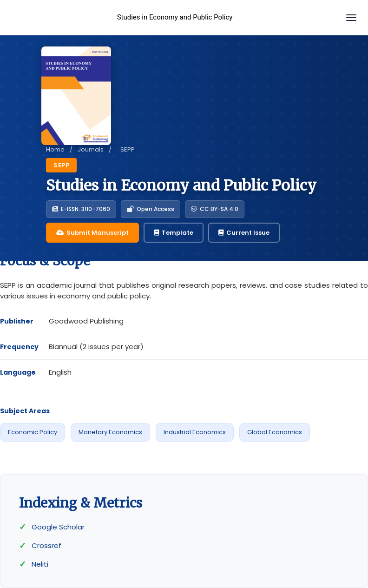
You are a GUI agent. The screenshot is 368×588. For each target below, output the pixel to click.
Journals (91, 149)
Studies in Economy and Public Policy (175, 17)
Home (55, 149)
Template (174, 233)
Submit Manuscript (92, 233)
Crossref (46, 545)
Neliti (40, 564)
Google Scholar (58, 527)
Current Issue (244, 233)
